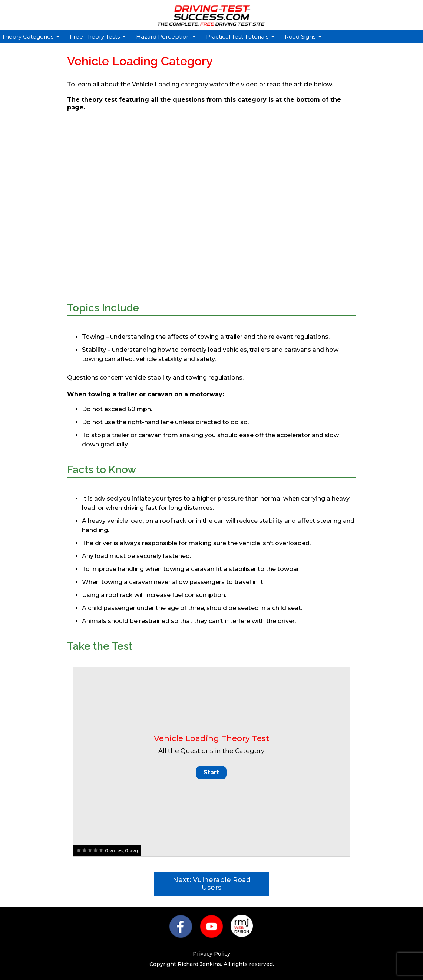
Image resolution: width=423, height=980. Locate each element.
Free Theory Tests (96, 37)
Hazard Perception (164, 37)
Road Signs (301, 37)
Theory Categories (29, 37)
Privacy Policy (211, 954)
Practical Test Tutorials (238, 37)
